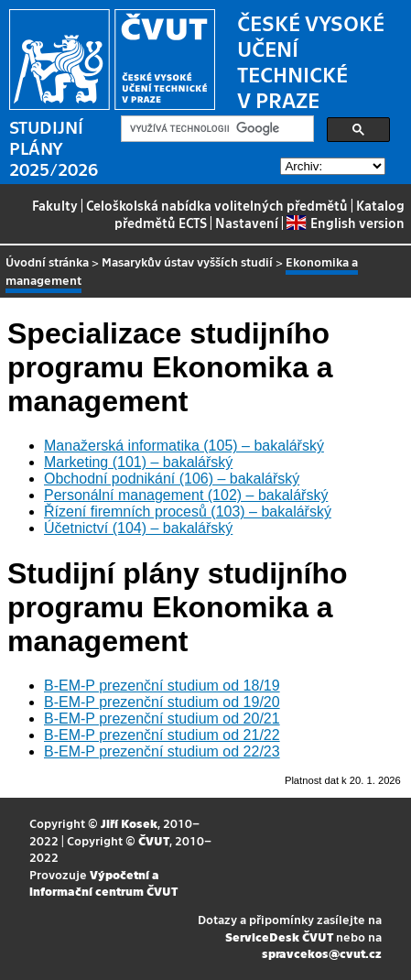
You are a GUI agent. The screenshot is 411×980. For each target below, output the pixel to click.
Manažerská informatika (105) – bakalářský (184, 446)
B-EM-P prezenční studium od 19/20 (162, 702)
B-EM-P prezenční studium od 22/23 (162, 751)
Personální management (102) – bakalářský (186, 495)
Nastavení (247, 223)
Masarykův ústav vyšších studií (187, 261)
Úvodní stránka (47, 261)
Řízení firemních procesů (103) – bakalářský (188, 512)
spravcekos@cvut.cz (322, 953)
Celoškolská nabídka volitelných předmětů (217, 205)
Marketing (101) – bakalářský (138, 462)
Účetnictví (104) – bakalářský (138, 528)
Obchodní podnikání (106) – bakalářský (172, 479)
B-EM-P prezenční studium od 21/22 (162, 735)
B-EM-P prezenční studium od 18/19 (162, 686)
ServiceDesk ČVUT (279, 936)
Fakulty (55, 205)
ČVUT (154, 840)
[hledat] (216, 129)
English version (345, 223)
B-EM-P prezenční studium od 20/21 (162, 719)
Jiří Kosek (129, 823)
